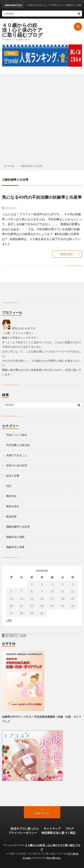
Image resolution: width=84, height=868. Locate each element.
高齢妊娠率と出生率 (18, 527)
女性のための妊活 (17, 465)
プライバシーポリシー (23, 833)
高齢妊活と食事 (15, 547)
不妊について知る (17, 435)
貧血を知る (13, 506)
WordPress (54, 858)
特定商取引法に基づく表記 (58, 833)
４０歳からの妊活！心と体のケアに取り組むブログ (22, 30)
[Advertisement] (42, 118)
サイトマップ (52, 828)
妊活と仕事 (13, 476)
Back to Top (42, 813)
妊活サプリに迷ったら (25, 828)
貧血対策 (11, 516)
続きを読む (67, 254)
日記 (9, 486)
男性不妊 (11, 496)
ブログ (69, 828)
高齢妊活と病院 (15, 537)
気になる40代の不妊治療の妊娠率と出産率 (42, 197)
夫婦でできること (17, 455)
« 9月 (9, 620)
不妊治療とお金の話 (18, 445)
